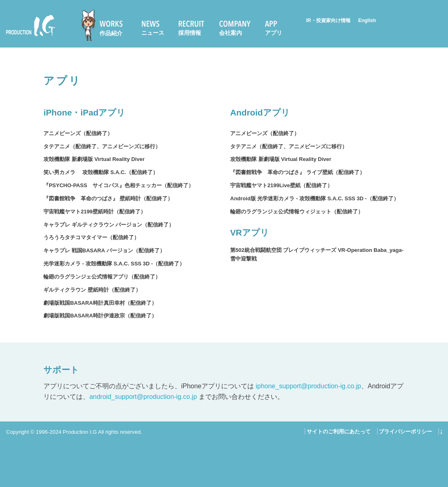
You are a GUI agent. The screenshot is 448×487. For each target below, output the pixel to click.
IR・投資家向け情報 (328, 20)
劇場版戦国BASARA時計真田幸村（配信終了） (100, 303)
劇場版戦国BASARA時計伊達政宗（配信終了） (100, 316)
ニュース (153, 33)
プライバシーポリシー (405, 432)
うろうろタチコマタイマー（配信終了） (91, 237)
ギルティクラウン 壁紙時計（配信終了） (92, 290)
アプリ (274, 33)
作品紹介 (111, 33)
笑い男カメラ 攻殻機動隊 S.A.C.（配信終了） (101, 172)
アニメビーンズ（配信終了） (78, 133)
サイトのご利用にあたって (339, 432)
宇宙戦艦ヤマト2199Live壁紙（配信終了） (281, 185)
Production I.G (31, 25)
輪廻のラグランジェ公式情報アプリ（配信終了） (102, 277)
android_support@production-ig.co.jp (143, 397)
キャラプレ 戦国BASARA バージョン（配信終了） (104, 250)
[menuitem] (106, 25)
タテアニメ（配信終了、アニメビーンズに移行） (102, 146)
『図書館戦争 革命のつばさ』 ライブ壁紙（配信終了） (298, 172)
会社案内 (231, 33)
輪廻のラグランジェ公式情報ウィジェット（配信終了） (297, 212)
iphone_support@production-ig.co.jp (308, 386)
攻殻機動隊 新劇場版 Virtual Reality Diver (94, 159)
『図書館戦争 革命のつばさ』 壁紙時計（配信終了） (108, 198)
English (367, 20)
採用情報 (190, 33)
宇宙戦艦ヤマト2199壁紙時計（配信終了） (95, 212)
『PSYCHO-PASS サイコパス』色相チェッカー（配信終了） (119, 185)
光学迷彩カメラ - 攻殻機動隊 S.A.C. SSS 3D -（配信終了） (114, 264)
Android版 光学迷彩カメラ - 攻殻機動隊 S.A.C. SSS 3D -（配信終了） (315, 198)
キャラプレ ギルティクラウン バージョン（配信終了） (109, 225)
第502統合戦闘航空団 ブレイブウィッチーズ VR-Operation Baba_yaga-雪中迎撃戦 (317, 254)
